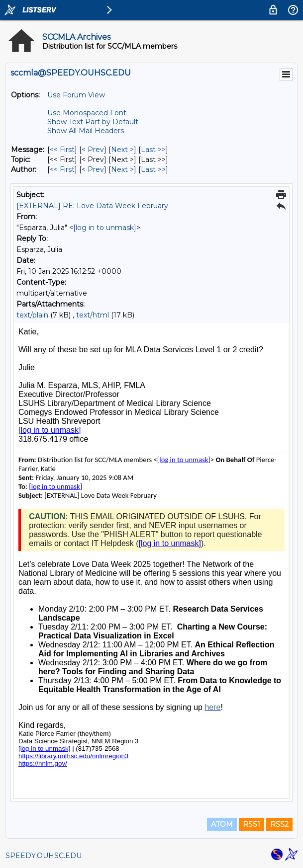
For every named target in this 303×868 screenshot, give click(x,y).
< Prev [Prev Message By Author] (93, 169)
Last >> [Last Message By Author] (153, 169)
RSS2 (279, 824)
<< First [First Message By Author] (62, 169)
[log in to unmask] (105, 228)
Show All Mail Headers (86, 131)
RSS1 (252, 824)
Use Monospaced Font (87, 113)
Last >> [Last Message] (153, 150)
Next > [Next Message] (122, 150)
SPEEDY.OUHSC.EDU (44, 856)
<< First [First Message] (62, 150)
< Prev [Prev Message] (93, 150)
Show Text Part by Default (93, 122)
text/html (93, 315)
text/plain (32, 315)
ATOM (222, 824)
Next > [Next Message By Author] (122, 169)
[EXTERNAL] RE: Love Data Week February (92, 206)
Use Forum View (76, 95)
